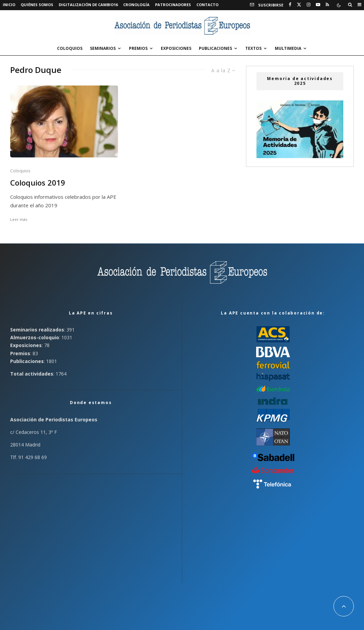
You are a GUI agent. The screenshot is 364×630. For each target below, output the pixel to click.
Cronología (136, 5)
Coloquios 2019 (38, 183)
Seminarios (103, 48)
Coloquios (70, 48)
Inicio (9, 5)
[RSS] (327, 5)
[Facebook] (290, 5)
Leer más (19, 219)
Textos (253, 48)
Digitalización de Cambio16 (88, 5)
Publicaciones (215, 48)
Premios (138, 48)
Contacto (207, 5)
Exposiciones (176, 48)
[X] (299, 5)
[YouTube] (318, 5)
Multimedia (288, 48)
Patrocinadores (173, 5)
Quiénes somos (37, 5)
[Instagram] (309, 5)
